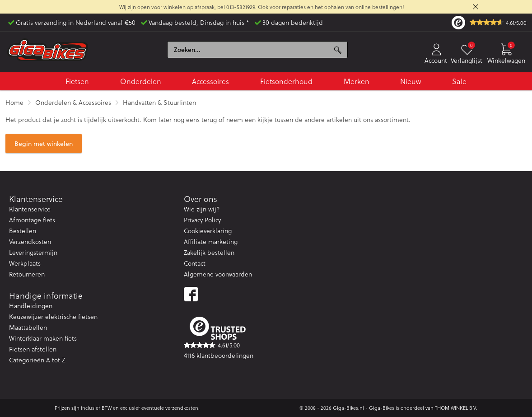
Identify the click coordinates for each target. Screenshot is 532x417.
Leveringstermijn (33, 252)
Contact (195, 263)
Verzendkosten (30, 241)
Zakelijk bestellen (209, 252)
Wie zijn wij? (202, 209)
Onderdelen (141, 81)
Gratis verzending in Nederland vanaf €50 (76, 22)
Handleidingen (31, 306)
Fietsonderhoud (286, 81)
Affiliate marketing (211, 241)
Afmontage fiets (32, 220)
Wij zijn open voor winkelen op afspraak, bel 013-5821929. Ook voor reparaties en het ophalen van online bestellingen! (262, 7)
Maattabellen (28, 327)
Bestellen (23, 231)
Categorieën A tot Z (37, 360)
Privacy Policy (202, 220)
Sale (459, 81)
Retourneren (27, 274)
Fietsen (77, 81)
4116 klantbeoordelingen (219, 355)
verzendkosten (182, 408)
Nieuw (411, 81)
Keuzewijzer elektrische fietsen (53, 316)
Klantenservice (30, 209)
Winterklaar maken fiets (43, 338)
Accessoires (210, 81)
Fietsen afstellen (33, 349)
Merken (357, 81)
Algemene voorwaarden (218, 274)
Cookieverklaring (208, 231)
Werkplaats (25, 263)
